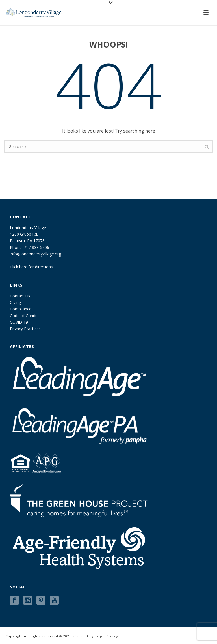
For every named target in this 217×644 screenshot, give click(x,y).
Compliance (21, 309)
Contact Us (20, 296)
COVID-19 (19, 322)
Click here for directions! (32, 267)
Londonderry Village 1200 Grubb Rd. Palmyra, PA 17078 (28, 234)
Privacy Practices (25, 329)
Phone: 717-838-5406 (30, 247)
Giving (15, 302)
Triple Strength (108, 636)
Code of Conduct (25, 316)
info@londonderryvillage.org (35, 254)
